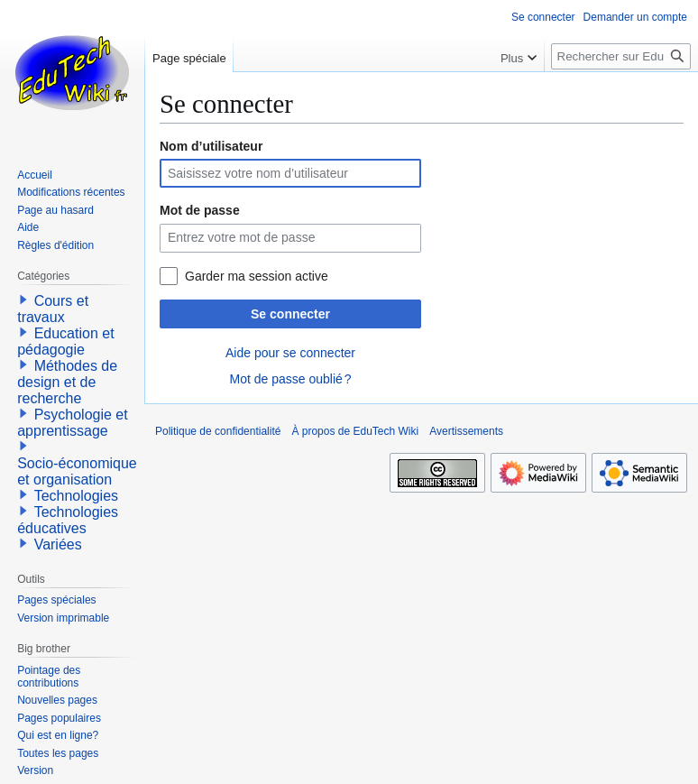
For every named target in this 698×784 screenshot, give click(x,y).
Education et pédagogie (65, 341)
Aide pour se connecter (290, 353)
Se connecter (290, 314)
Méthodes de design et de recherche (67, 382)
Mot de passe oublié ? (290, 379)
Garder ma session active (257, 276)
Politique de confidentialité (218, 431)
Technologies (76, 496)
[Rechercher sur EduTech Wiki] (621, 56)
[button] (23, 300)
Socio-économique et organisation (77, 471)
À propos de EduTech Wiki (355, 431)
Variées (58, 544)
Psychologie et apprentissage (73, 423)
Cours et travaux (53, 309)
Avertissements (466, 431)
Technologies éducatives (68, 520)
